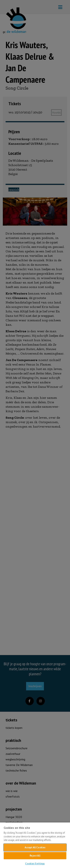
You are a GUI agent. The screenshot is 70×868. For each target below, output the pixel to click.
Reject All (35, 856)
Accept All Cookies (35, 847)
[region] (35, 845)
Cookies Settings (35, 864)
